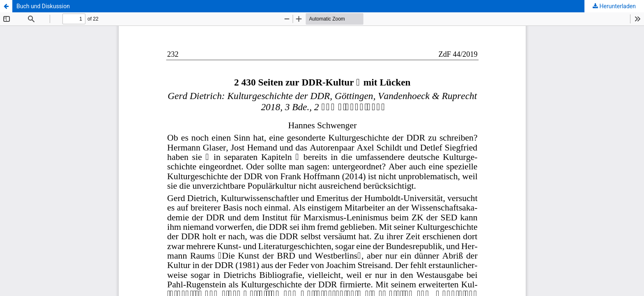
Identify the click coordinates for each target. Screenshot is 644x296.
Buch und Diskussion (43, 6)
